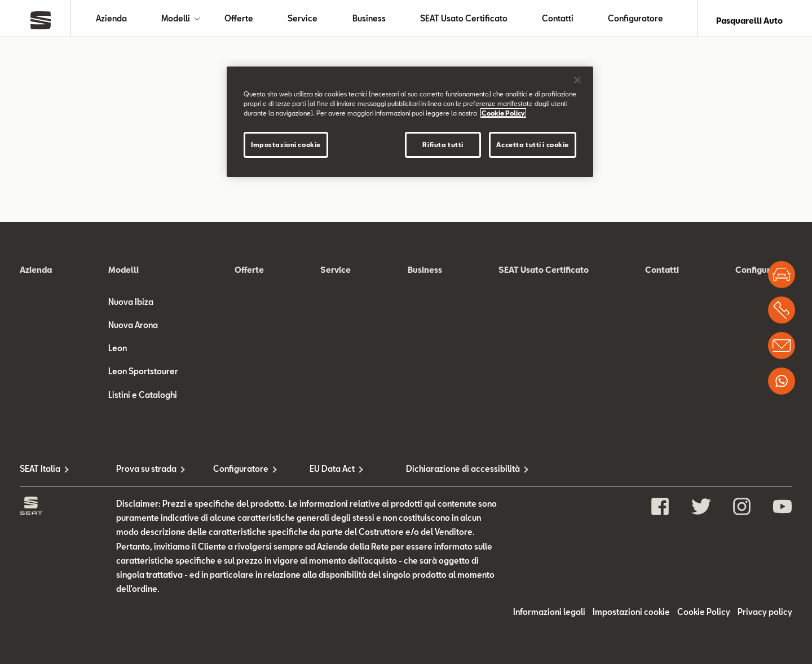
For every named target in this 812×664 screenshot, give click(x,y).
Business (369, 21)
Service (303, 21)
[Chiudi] (577, 80)
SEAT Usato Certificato (464, 21)
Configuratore (636, 21)
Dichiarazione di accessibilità (454, 473)
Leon (118, 353)
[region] (410, 122)
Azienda (111, 21)
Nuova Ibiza (131, 306)
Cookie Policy (704, 616)
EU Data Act (332, 473)
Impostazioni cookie (631, 616)
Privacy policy (765, 616)
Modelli (176, 21)
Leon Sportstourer (143, 376)
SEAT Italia (40, 473)
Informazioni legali (549, 616)
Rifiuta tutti (443, 145)
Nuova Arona (133, 329)
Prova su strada (146, 473)
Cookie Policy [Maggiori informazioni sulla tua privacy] (503, 113)
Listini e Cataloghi (143, 399)
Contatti (558, 21)
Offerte (239, 21)
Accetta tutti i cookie (533, 145)
